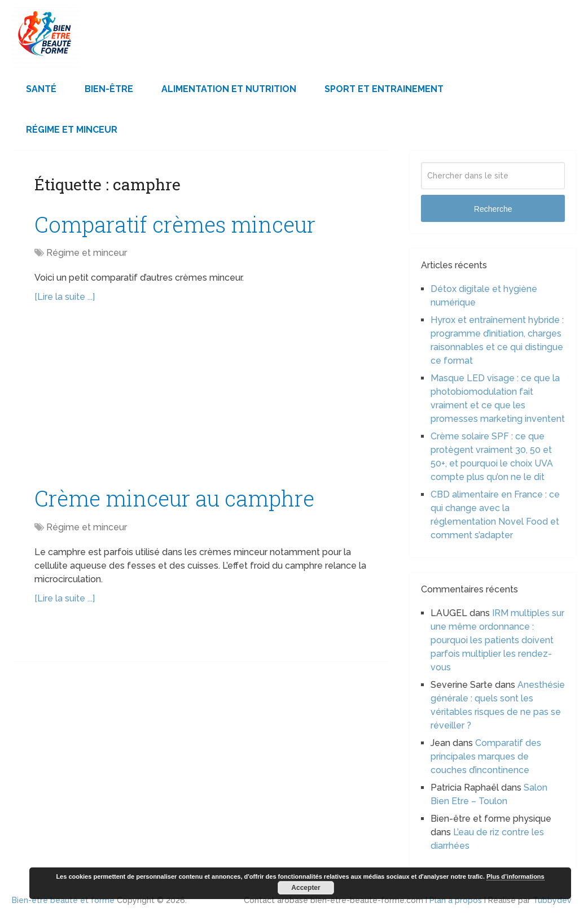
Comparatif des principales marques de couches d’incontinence (486, 756)
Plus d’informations (515, 876)
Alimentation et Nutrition (229, 89)
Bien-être (109, 89)
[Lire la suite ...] (65, 297)
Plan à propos (456, 900)
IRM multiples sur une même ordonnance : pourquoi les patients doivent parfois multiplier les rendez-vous (497, 640)
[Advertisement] (201, 400)
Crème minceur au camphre (174, 498)
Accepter (306, 888)
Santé (41, 89)
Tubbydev (552, 900)
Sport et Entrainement (384, 89)
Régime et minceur (72, 130)
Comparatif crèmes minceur (175, 224)
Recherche (493, 209)
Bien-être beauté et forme (63, 900)
